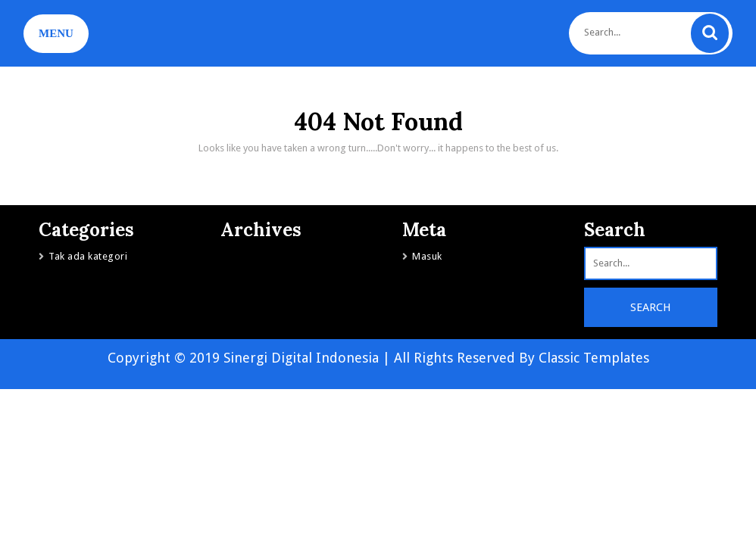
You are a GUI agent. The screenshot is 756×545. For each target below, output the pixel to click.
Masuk (427, 256)
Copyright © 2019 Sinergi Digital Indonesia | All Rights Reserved (313, 358)
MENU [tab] (56, 33)
